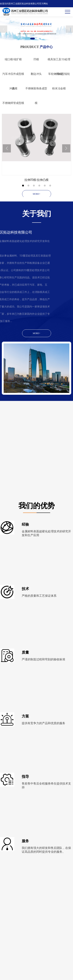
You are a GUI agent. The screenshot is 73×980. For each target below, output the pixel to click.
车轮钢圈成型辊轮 (59, 90)
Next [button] (69, 29)
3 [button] (42, 39)
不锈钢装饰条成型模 (36, 107)
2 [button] (38, 39)
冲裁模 (13, 104)
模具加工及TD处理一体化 (59, 78)
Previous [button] (4, 29)
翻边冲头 (36, 90)
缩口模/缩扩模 (13, 75)
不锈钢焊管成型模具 (13, 122)
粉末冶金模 (59, 104)
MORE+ (36, 333)
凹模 (36, 75)
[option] (36, 29)
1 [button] (33, 39)
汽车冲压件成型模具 (13, 93)
